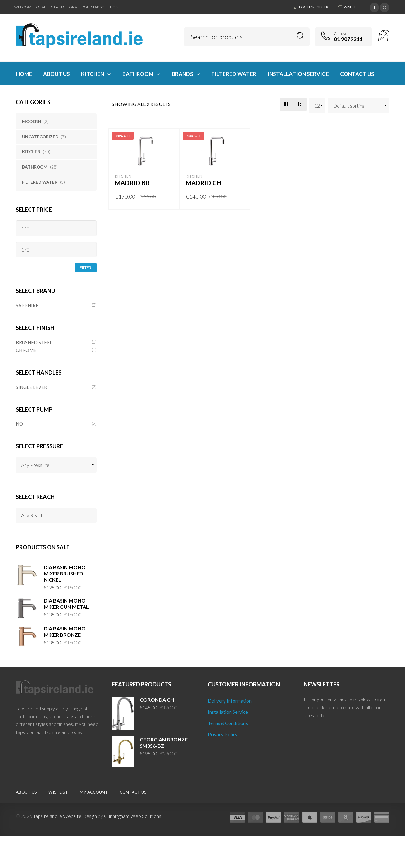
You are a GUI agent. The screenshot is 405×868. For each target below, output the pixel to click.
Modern (32, 122)
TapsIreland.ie (48, 816)
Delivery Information (230, 701)
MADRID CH (203, 183)
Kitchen (31, 152)
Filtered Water (40, 182)
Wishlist (352, 7)
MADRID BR (132, 183)
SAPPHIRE (27, 305)
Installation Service (228, 712)
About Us (26, 792)
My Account (94, 792)
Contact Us (133, 792)
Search (300, 36)
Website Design (80, 816)
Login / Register (314, 7)
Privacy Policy (223, 734)
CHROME (26, 350)
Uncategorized (40, 137)
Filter (86, 268)
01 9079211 (348, 39)
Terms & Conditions (228, 723)
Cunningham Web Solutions (133, 816)
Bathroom (35, 167)
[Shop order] (359, 106)
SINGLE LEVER (32, 387)
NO (19, 424)
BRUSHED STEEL (34, 342)
